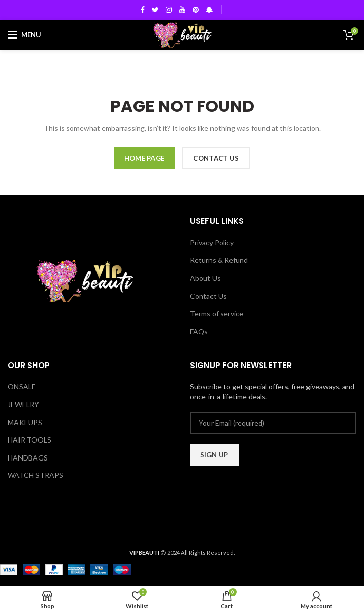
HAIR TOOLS (30, 440)
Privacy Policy (212, 243)
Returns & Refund (219, 260)
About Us (205, 278)
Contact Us (208, 296)
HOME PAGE (145, 158)
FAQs (199, 331)
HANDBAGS (28, 458)
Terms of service (217, 313)
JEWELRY (23, 404)
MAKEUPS (25, 422)
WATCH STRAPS (35, 475)
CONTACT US (216, 158)
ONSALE (22, 386)
